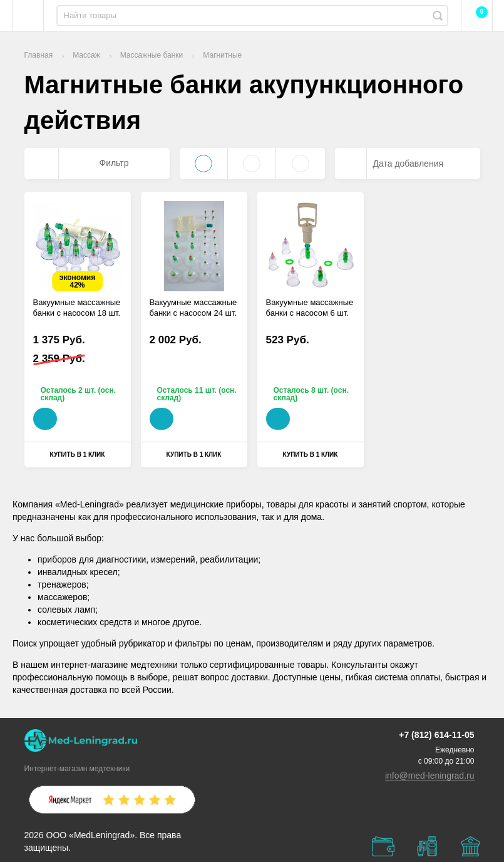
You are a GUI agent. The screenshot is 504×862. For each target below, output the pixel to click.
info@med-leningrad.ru (430, 776)
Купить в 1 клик (78, 454)
